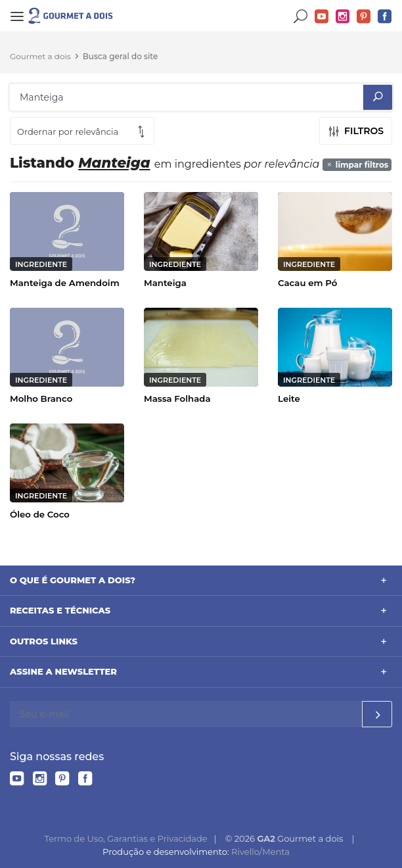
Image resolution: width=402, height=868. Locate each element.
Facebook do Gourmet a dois (385, 17)
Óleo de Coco (40, 514)
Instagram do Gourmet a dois (343, 17)
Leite (289, 398)
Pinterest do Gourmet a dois (364, 17)
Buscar (301, 17)
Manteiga (165, 283)
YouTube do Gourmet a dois (322, 17)
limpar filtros (357, 165)
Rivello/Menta (260, 852)
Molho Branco (41, 398)
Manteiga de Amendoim (65, 283)
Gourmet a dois (40, 56)
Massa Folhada (177, 398)
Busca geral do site (121, 56)
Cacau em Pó (307, 283)
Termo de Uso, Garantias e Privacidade (125, 838)
